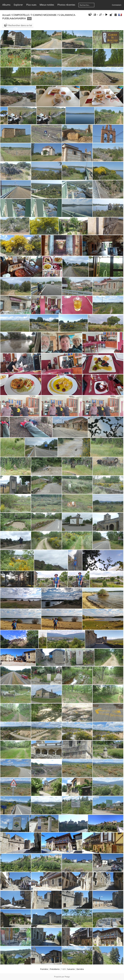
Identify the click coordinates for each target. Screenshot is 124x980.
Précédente (55, 969)
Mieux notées (47, 5)
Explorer (18, 5)
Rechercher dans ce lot (20, 25)
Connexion (117, 5)
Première (44, 969)
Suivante (71, 969)
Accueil (6, 15)
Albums (6, 5)
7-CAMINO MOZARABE (44, 15)
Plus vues (31, 5)
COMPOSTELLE (21, 15)
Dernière (80, 969)
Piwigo (67, 977)
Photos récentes (66, 5)
